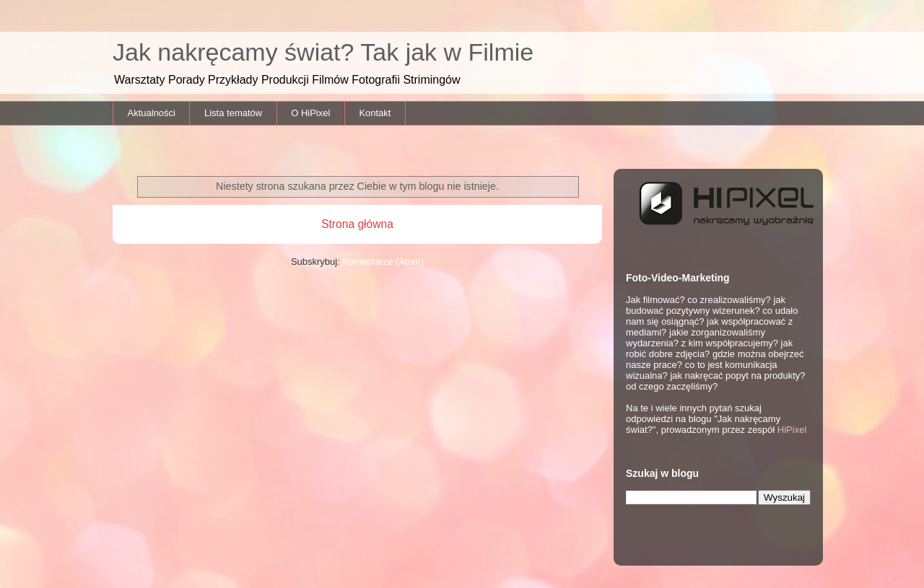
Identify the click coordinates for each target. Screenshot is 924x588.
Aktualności (152, 113)
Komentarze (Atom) (383, 262)
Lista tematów (233, 113)
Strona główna (357, 224)
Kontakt (375, 113)
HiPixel (792, 430)
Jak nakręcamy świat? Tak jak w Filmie (323, 52)
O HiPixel (310, 113)
